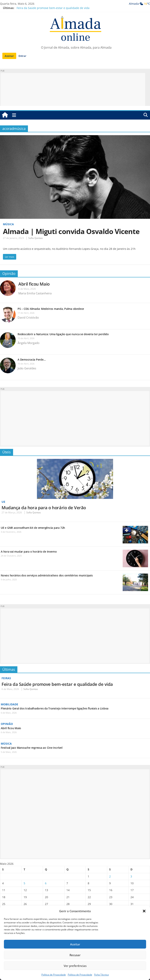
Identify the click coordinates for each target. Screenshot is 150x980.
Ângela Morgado (29, 343)
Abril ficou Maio (34, 284)
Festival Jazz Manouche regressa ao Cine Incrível (32, 748)
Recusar (75, 955)
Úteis (7, 452)
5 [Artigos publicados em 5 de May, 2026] (24, 883)
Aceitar (75, 944)
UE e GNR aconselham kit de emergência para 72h (33, 528)
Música (8, 224)
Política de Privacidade (54, 975)
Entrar (22, 56)
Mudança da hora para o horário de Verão (44, 507)
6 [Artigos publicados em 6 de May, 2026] (46, 883)
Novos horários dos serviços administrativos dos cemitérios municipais (47, 575)
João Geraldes (27, 368)
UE (3, 502)
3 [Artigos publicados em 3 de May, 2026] (131, 876)
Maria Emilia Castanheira (35, 293)
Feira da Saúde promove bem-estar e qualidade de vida (53, 8)
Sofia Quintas (36, 238)
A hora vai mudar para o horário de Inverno (29, 552)
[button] (144, 911)
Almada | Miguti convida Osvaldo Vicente (71, 231)
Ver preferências (75, 966)
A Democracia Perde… (32, 360)
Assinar (9, 56)
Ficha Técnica (101, 975)
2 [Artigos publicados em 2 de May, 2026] (110, 876)
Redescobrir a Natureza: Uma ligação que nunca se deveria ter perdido (64, 334)
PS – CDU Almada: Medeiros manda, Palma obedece (51, 309)
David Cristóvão (28, 317)
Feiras (6, 678)
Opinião (9, 273)
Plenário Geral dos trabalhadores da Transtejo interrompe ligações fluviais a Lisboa (55, 708)
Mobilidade (9, 704)
